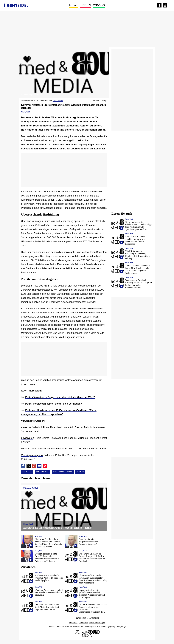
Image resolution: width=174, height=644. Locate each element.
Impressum (73, 623)
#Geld (80, 472)
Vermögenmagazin (32, 455)
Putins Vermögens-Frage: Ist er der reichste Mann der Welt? (60, 397)
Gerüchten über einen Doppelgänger (73, 145)
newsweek (27, 438)
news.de (26, 427)
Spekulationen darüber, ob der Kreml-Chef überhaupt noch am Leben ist (63, 149)
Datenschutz (83, 623)
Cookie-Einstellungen (97, 623)
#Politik (27, 472)
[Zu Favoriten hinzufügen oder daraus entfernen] (94, 101)
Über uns (80, 618)
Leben (86, 5)
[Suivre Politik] (104, 101)
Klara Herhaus (58, 101)
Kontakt (94, 618)
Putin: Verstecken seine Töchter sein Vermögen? (54, 404)
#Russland (43, 472)
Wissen (99, 5)
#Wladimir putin (63, 472)
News (74, 5)
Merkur (25, 449)
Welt (28, 112)
